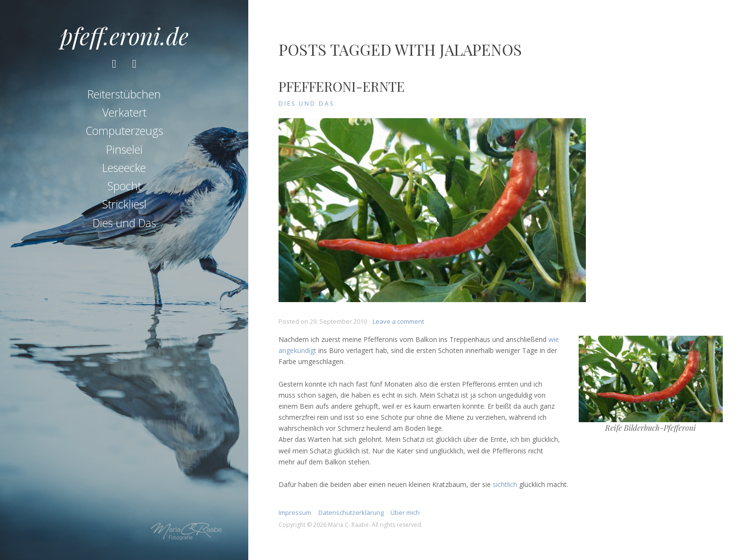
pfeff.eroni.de (124, 36)
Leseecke (124, 168)
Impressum (295, 512)
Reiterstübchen (124, 94)
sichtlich (505, 484)
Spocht (124, 186)
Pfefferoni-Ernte (342, 86)
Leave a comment (398, 321)
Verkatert (124, 112)
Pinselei (124, 149)
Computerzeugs (124, 131)
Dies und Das (124, 223)
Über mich (405, 512)
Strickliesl (124, 204)
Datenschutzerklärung (351, 512)
